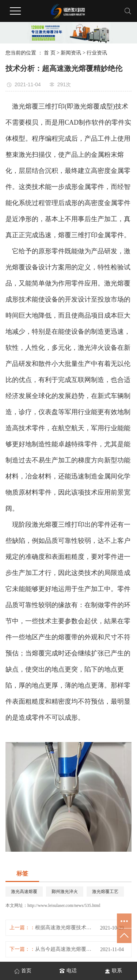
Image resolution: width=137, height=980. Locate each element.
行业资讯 (97, 53)
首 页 (50, 53)
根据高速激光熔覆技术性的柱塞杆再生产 (65, 928)
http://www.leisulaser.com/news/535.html (64, 905)
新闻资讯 (71, 53)
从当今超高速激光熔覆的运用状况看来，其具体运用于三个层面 (65, 949)
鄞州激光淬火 (65, 892)
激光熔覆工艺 (105, 892)
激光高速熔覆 (24, 892)
